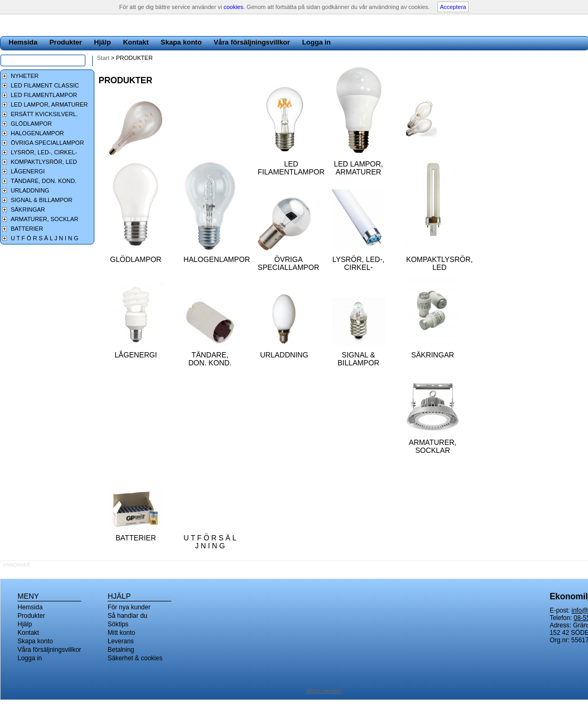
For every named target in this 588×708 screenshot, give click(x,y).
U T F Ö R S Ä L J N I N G (210, 542)
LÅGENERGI (136, 355)
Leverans (121, 641)
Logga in (317, 42)
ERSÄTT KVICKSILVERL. (44, 114)
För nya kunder (129, 607)
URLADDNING (284, 355)
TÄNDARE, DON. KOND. (210, 359)
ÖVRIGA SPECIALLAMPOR (288, 264)
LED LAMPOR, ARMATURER (358, 168)
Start (103, 58)
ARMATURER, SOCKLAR (433, 447)
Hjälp (102, 42)
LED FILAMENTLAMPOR (291, 168)
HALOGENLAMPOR (217, 260)
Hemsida (23, 42)
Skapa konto (181, 42)
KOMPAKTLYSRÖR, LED (440, 264)
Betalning (121, 650)
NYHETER (25, 76)
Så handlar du (128, 616)
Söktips (118, 624)
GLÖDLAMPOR (135, 260)
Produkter (65, 42)
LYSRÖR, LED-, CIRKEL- (358, 264)
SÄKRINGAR (433, 355)
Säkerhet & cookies (135, 658)
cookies (234, 7)
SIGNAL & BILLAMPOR (359, 359)
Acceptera (453, 7)
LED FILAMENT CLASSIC (45, 85)
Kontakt (136, 42)
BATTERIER (136, 538)
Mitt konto (121, 633)
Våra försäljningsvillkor (252, 42)
